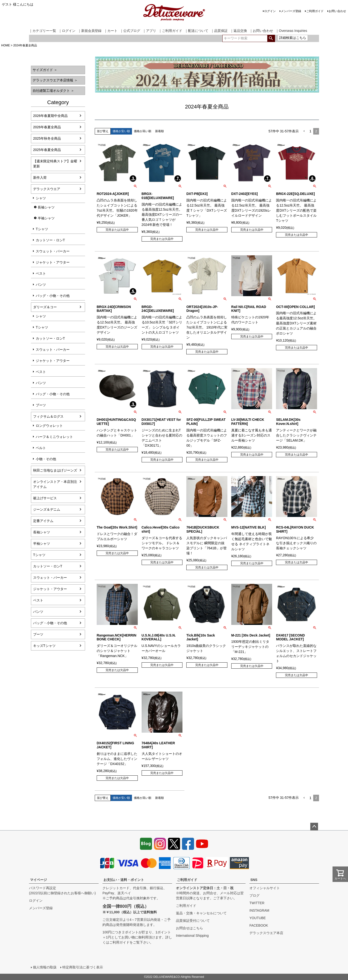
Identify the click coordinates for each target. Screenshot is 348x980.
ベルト (41, 448)
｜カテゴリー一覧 (43, 31)
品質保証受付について (193, 921)
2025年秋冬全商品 (47, 138)
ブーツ (41, 405)
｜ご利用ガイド (170, 31)
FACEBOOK (259, 925)
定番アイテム (43, 521)
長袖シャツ (46, 207)
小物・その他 (46, 459)
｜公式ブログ (130, 31)
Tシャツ (42, 229)
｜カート (111, 31)
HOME (6, 45)
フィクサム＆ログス (48, 416)
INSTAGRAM (259, 910)
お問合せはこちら (189, 928)
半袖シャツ (46, 218)
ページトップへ (314, 827)
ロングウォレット (49, 426)
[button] (304, 131)
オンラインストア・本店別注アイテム (55, 484)
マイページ (38, 880)
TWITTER (257, 903)
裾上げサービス (45, 498)
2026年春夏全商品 (47, 127)
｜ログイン (67, 31)
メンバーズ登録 (291, 11)
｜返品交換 (239, 31)
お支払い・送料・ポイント (124, 880)
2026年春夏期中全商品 (50, 116)
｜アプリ (149, 31)
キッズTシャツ (44, 646)
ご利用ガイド (315, 11)
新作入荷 (40, 178)
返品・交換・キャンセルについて (201, 913)
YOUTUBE (258, 918)
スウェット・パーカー (53, 251)
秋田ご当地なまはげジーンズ (55, 470)
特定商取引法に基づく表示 (83, 967)
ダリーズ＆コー (45, 307)
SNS (254, 880)
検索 (271, 38)
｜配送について (196, 31)
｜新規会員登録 (90, 31)
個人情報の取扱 (45, 967)
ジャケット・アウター (53, 262)
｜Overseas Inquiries (291, 31)
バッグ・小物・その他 (53, 296)
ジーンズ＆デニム (47, 509)
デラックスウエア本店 (266, 933)
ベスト (41, 273)
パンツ (41, 285)
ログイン (270, 11)
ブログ (254, 895)
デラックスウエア (47, 189)
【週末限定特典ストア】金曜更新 (55, 164)
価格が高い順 (143, 131)
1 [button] (310, 131)
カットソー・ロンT (50, 240)
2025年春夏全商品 (47, 150)
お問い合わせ (337, 11)
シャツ (41, 198)
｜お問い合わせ (261, 31)
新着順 (159, 131)
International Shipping (192, 936)
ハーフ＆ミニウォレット (54, 437)
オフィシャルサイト (265, 888)
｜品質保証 (219, 31)
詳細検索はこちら (293, 38)
